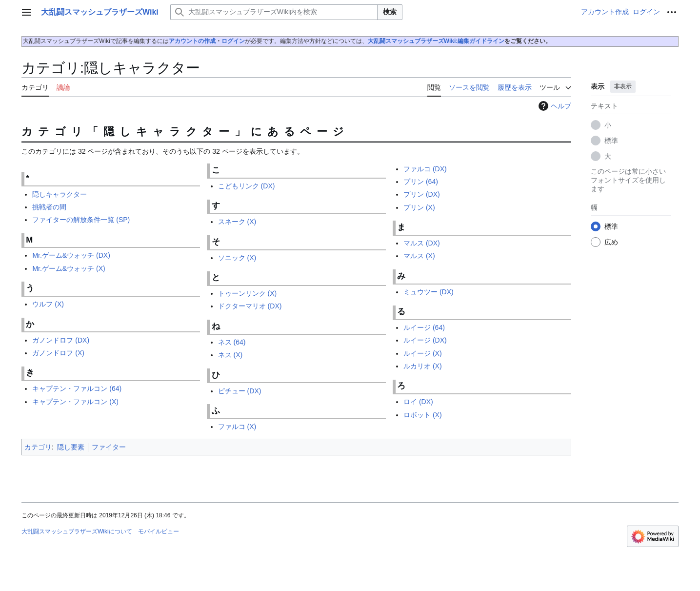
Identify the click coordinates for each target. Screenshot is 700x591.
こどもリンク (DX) (247, 186)
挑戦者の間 (49, 207)
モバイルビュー (159, 531)
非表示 (623, 86)
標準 (611, 141)
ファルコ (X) (237, 427)
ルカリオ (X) (423, 366)
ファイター (109, 447)
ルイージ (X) (423, 353)
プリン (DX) (422, 194)
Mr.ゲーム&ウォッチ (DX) (71, 255)
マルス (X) (419, 256)
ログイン (233, 41)
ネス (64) (232, 342)
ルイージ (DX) (425, 340)
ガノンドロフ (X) (58, 353)
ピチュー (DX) (240, 391)
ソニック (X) (237, 258)
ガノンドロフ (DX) (61, 340)
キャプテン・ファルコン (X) (75, 402)
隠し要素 (71, 447)
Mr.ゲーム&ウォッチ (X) (69, 268)
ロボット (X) (423, 415)
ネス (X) (230, 355)
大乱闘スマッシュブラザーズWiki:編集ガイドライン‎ (436, 41)
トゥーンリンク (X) (248, 293)
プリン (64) (421, 182)
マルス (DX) (422, 243)
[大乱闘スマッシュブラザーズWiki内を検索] (274, 12)
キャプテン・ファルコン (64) (77, 388)
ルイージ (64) (424, 327)
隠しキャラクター (60, 194)
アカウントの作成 (192, 41)
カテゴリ (38, 447)
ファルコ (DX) (425, 169)
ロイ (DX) (418, 402)
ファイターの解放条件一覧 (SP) (81, 220)
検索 (390, 12)
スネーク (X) (237, 222)
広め (611, 242)
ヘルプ (554, 106)
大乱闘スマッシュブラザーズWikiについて (77, 531)
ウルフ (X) (48, 304)
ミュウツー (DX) (429, 292)
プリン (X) (419, 207)
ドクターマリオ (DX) (250, 306)
